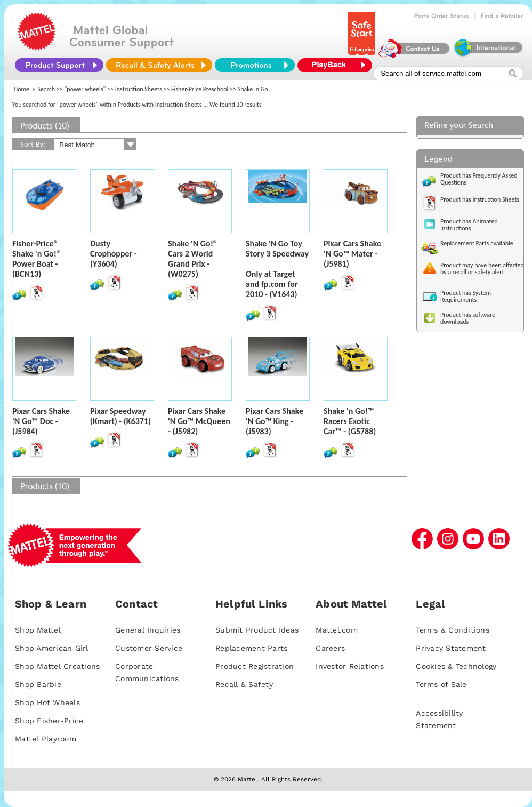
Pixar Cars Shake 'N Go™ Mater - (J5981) (352, 254)
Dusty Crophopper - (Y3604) (114, 254)
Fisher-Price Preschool (200, 89)
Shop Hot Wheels (47, 702)
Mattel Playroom (46, 739)
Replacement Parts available (477, 243)
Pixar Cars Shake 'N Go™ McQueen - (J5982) (199, 421)
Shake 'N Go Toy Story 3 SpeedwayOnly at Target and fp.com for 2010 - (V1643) (277, 269)
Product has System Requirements (466, 296)
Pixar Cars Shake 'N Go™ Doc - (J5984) (41, 421)
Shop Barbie (38, 684)
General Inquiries (148, 630)
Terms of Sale (441, 684)
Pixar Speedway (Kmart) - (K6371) (120, 416)
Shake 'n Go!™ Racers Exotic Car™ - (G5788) (350, 421)
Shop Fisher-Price (49, 721)
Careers (330, 648)
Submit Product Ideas (257, 630)
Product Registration (255, 666)
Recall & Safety (244, 684)
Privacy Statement (451, 648)
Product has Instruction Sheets (480, 199)
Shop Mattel (38, 630)
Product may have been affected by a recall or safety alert (482, 269)
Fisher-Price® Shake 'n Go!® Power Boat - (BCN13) (37, 259)
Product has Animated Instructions (469, 225)
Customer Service (149, 648)
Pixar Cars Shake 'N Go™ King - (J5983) (275, 421)
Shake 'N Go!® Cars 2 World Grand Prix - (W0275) (193, 259)
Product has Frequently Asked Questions (479, 179)
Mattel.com (337, 630)
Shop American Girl (52, 648)
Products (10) (45, 126)
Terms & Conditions (453, 630)
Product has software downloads (468, 318)
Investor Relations (350, 666)
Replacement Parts (251, 648)
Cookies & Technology (456, 666)
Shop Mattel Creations (57, 666)
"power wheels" (85, 89)
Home (22, 89)
